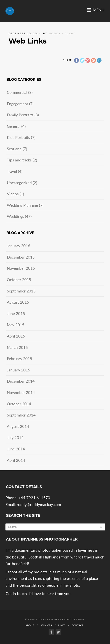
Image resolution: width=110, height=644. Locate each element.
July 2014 (15, 437)
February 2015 (19, 359)
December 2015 (21, 257)
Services (46, 625)
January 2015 (18, 370)
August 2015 (18, 302)
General (14, 126)
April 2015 (16, 336)
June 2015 (16, 313)
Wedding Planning (22, 205)
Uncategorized (19, 183)
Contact (78, 625)
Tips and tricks (19, 160)
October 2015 (19, 280)
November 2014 (21, 392)
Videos (13, 194)
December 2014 (21, 381)
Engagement (17, 104)
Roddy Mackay (62, 33)
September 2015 (21, 291)
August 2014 (18, 426)
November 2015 (21, 268)
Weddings (15, 216)
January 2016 (18, 246)
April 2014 (16, 460)
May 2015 (15, 325)
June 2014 (16, 449)
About (30, 625)
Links (62, 625)
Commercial (17, 92)
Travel (12, 171)
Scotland (14, 149)
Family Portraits (20, 115)
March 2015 (17, 347)
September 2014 (21, 415)
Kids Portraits (18, 137)
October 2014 (19, 404)
